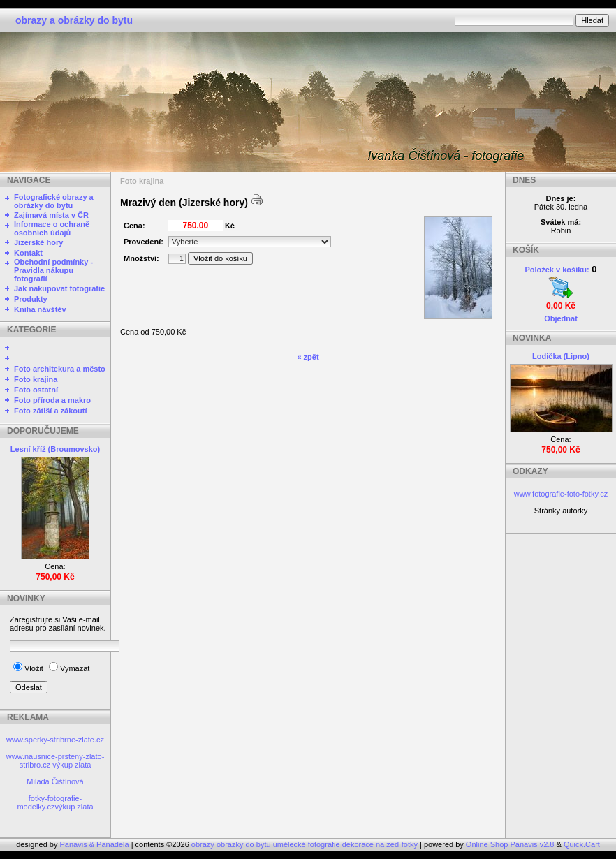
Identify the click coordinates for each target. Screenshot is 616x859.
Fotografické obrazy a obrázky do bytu (54, 201)
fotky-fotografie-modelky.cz (49, 802)
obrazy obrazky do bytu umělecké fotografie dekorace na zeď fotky (306, 844)
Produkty (31, 299)
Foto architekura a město (60, 369)
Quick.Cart (582, 844)
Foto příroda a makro (52, 400)
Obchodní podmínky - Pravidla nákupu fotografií (53, 270)
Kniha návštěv (40, 309)
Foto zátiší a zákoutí (51, 411)
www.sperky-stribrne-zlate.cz (55, 740)
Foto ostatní (36, 390)
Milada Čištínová (55, 781)
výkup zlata (72, 765)
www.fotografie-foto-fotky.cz (561, 494)
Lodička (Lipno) (561, 356)
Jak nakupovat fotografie (59, 288)
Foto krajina (36, 379)
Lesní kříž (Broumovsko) (55, 449)
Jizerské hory (38, 242)
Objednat (561, 318)
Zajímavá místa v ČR (51, 215)
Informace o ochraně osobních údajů (52, 228)
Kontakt (28, 253)
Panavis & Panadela (96, 844)
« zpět (308, 357)
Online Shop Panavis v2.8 (510, 844)
